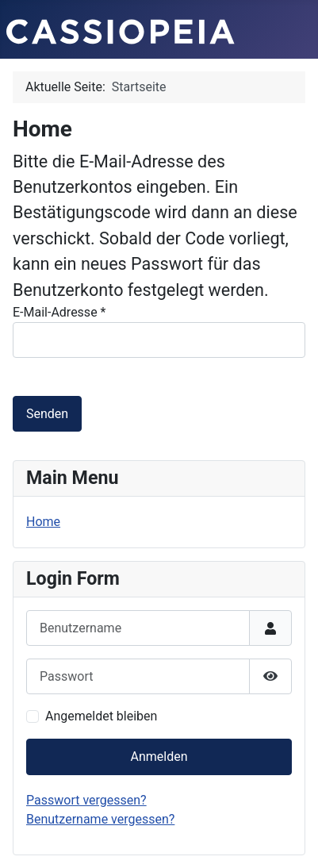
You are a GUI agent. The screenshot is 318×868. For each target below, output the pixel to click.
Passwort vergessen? (86, 800)
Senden (47, 414)
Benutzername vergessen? (100, 819)
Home (43, 522)
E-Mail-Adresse (59, 312)
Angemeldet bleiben (101, 716)
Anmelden (159, 757)
